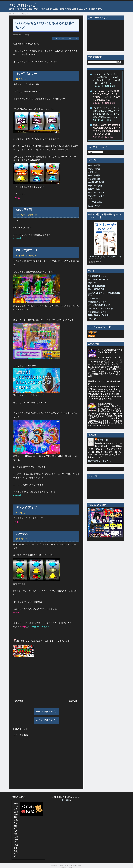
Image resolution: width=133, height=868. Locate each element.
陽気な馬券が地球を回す (99, 315)
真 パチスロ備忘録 (97, 286)
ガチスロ (92, 283)
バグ (90, 199)
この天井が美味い (96, 202)
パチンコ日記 (73, 39)
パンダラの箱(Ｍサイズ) (99, 305)
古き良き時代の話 (96, 182)
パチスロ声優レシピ (97, 276)
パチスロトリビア (96, 196)
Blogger (66, 800)
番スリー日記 (94, 189)
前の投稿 (73, 701)
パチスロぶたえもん (97, 312)
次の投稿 (19, 701)
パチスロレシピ (23, 5)
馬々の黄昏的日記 (96, 289)
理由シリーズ (94, 206)
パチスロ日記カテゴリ (46, 712)
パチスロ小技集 (95, 186)
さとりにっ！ (94, 299)
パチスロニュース (96, 192)
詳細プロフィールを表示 (99, 461)
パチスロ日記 (59, 39)
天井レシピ (93, 172)
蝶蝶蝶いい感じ (105, 404)
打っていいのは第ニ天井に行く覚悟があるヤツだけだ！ (110, 352)
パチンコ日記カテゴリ (46, 720)
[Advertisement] (46, 678)
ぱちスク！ (93, 319)
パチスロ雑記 (94, 176)
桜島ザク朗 (102, 440)
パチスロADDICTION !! (99, 279)
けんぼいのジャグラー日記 (100, 309)
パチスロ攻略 (94, 179)
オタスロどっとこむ (97, 302)
